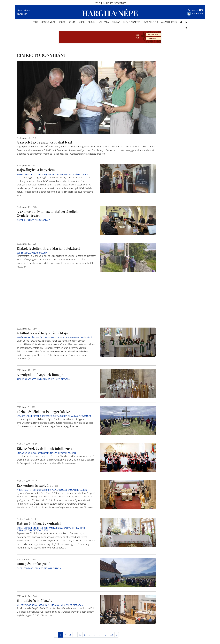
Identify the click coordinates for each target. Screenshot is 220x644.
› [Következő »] (117, 635)
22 (105, 635)
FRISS (35, 22)
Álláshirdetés (169, 22)
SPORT (62, 22)
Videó (82, 22)
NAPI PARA (104, 22)
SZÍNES (72, 22)
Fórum (92, 22)
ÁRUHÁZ (116, 22)
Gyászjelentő (151, 22)
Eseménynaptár (132, 22)
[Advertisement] (86, 300)
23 (111, 635)
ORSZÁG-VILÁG (48, 22)
